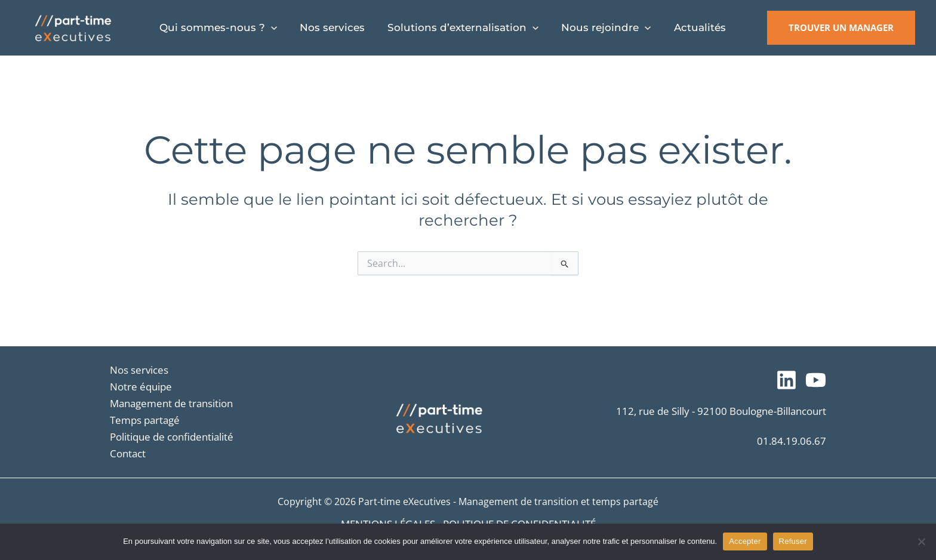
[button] (841, 28)
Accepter (745, 541)
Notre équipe (141, 387)
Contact (128, 453)
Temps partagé (145, 420)
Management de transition (171, 403)
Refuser (793, 541)
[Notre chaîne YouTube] (816, 380)
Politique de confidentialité (172, 437)
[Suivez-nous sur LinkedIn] (786, 380)
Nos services (139, 370)
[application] (270, 28)
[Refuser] (921, 541)
